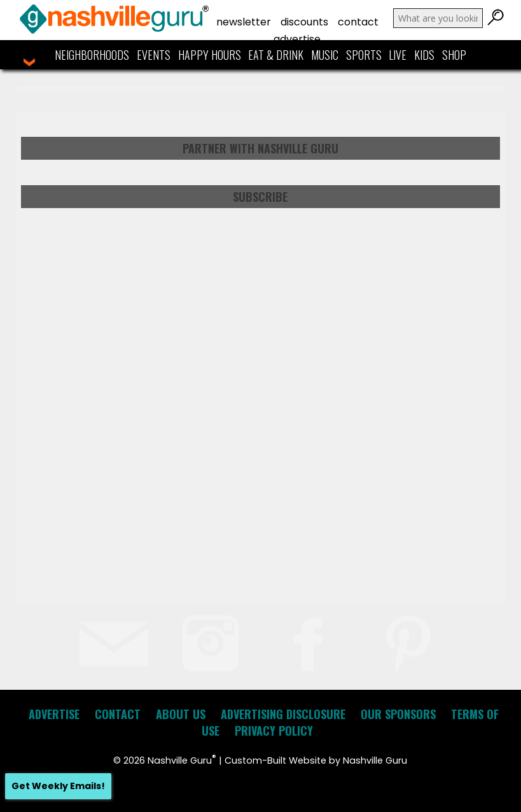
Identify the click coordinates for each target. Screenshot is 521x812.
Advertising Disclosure (283, 714)
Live (398, 55)
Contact (358, 22)
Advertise (297, 39)
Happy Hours (210, 55)
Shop (454, 55)
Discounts (304, 22)
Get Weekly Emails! (58, 786)
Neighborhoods (92, 55)
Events (154, 55)
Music (325, 55)
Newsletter (244, 22)
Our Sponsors (398, 714)
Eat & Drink (276, 55)
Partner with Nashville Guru (260, 148)
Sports (364, 55)
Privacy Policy (274, 731)
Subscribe (260, 197)
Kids (424, 55)
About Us (181, 714)
